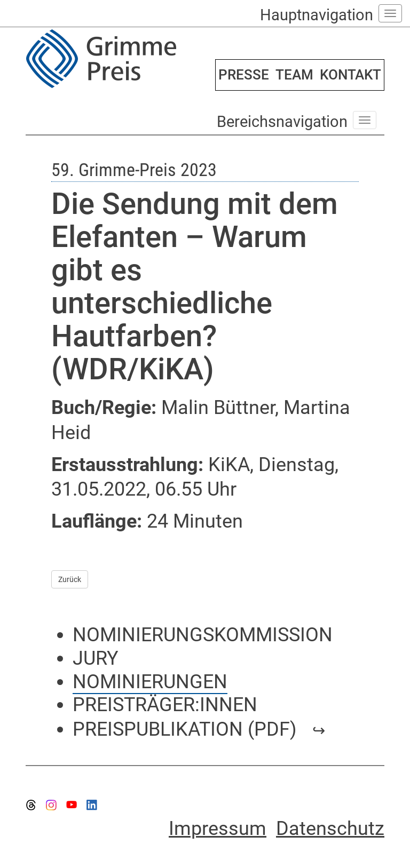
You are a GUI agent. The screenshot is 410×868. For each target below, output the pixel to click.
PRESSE (244, 75)
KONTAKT (350, 75)
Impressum (218, 829)
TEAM (294, 75)
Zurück (70, 579)
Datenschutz (330, 829)
